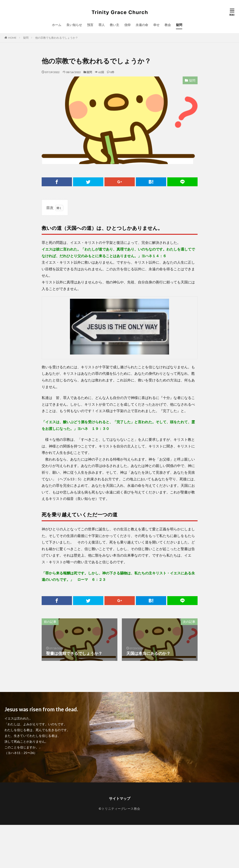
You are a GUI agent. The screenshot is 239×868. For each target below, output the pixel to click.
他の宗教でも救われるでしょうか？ (57, 38)
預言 (90, 25)
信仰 (127, 25)
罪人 (102, 25)
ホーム (57, 25)
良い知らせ (74, 25)
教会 (168, 25)
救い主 (114, 25)
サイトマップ (120, 798)
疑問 (179, 25)
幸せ (156, 25)
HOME (12, 38)
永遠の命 (142, 25)
